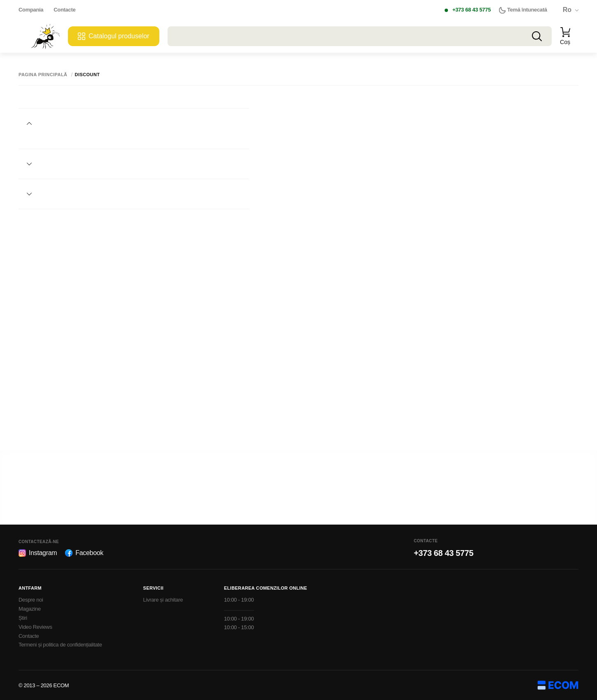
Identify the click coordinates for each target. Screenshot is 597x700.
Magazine (30, 609)
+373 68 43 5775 (472, 10)
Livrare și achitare (163, 600)
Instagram (38, 553)
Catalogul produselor (114, 36)
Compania (31, 10)
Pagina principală (43, 75)
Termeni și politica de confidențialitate (60, 645)
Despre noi (31, 600)
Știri (23, 618)
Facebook (84, 553)
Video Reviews (35, 627)
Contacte (64, 10)
